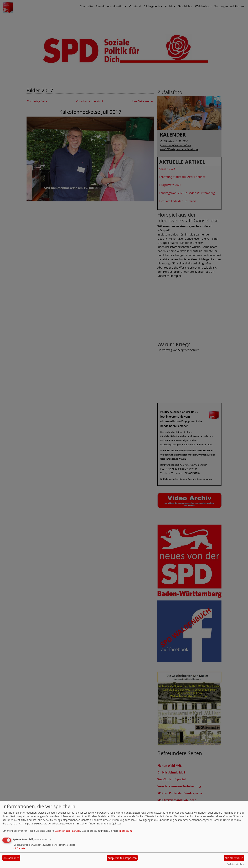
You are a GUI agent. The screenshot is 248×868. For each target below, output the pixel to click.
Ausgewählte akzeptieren (122, 858)
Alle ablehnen (11, 858)
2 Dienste (19, 848)
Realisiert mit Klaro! (236, 864)
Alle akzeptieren (234, 858)
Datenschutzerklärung (67, 831)
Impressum (125, 831)
